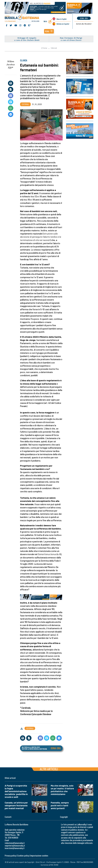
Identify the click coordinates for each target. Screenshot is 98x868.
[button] (49, 31)
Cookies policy (23, 856)
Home (44, 48)
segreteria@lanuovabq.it (15, 846)
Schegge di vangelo (27, 38)
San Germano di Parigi (71, 38)
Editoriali (54, 48)
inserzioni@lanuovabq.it (15, 848)
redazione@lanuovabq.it (15, 843)
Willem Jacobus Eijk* (11, 64)
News (62, 19)
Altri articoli (49, 769)
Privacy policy (10, 856)
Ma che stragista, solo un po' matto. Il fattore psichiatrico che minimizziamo (62, 790)
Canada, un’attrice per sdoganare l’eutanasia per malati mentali (16, 805)
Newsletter (84, 24)
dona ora (84, 18)
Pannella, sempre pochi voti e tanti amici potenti (60, 805)
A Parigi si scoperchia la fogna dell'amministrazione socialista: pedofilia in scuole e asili (16, 791)
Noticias (63, 24)
